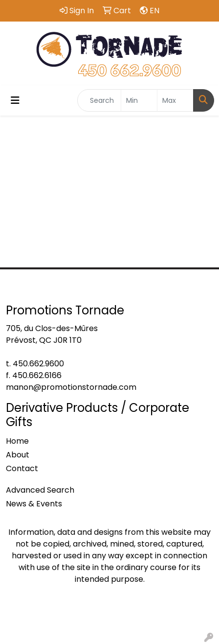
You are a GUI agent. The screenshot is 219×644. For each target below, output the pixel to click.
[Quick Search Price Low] (139, 100)
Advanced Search (40, 490)
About (18, 455)
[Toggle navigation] (15, 100)
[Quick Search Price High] (175, 100)
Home (17, 441)
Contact (22, 468)
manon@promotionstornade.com (71, 387)
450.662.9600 (38, 364)
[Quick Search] (99, 100)
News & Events (34, 504)
